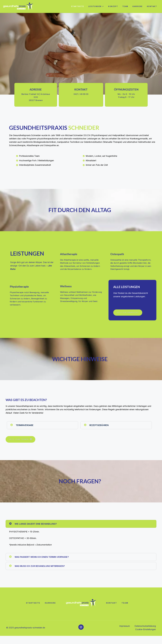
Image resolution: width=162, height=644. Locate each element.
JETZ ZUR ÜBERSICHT (129, 321)
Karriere (137, 6)
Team (125, 6)
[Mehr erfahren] (81, 269)
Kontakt (152, 6)
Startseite (77, 6)
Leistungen (96, 6)
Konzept (113, 6)
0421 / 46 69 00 (81, 95)
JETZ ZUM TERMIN (21, 447)
